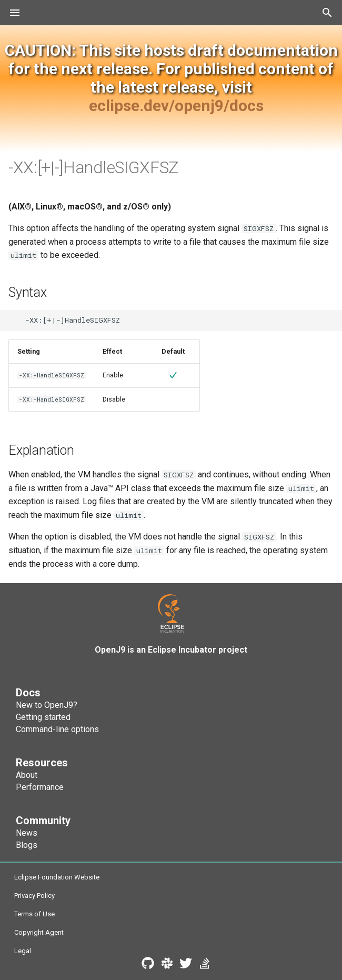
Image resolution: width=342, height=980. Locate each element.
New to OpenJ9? (47, 705)
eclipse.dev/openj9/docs (176, 106)
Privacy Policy (34, 896)
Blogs (27, 845)
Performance (40, 787)
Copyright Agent (39, 932)
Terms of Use (34, 914)
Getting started (43, 717)
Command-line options (57, 729)
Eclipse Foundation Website (57, 877)
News (27, 833)
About (27, 775)
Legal (23, 951)
